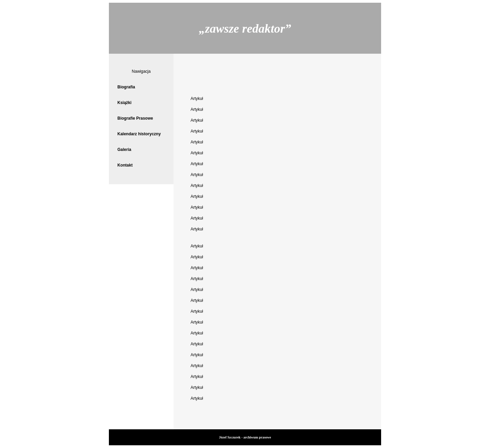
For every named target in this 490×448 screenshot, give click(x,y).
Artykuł (197, 99)
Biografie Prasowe (135, 118)
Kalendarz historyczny (139, 134)
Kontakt (125, 165)
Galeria (124, 150)
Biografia (126, 87)
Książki (124, 103)
